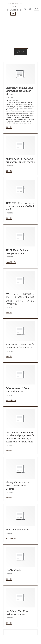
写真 (13, 3)
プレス (14, 7)
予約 (13, 14)
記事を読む (9, 127)
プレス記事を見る (11, 262)
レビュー (19, 3)
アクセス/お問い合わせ (14, 10)
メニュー (7, 3)
